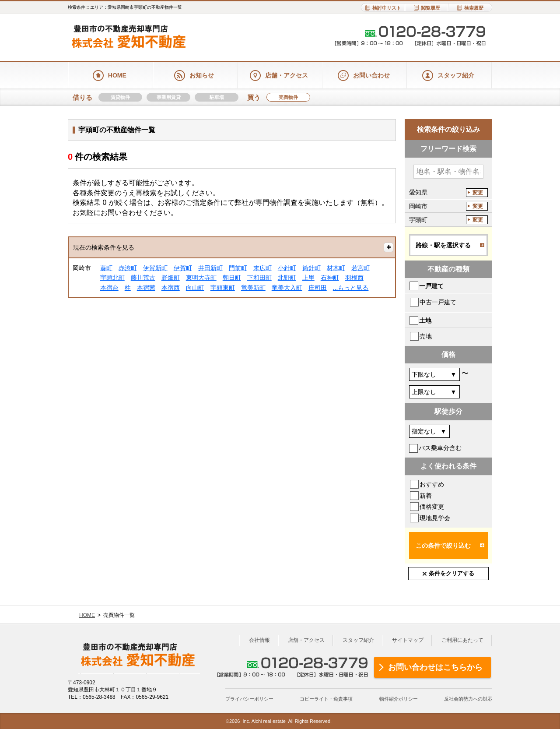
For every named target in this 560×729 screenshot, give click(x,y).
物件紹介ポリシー (399, 699)
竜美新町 (253, 288)
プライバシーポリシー (249, 699)
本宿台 (109, 288)
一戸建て (431, 286)
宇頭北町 (112, 278)
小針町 (287, 268)
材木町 (336, 268)
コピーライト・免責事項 (326, 699)
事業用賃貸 (169, 97)
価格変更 (432, 507)
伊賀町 (183, 268)
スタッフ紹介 (358, 640)
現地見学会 (435, 518)
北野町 (287, 278)
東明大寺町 (201, 278)
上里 (308, 278)
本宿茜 (146, 288)
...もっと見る (351, 288)
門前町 (238, 268)
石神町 (330, 278)
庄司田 (318, 288)
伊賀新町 (155, 268)
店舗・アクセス (306, 640)
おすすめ (432, 484)
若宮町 (360, 268)
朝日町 (232, 278)
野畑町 (171, 278)
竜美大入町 (287, 288)
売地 (426, 336)
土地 (425, 320)
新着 (426, 496)
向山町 (195, 288)
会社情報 (259, 640)
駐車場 (217, 97)
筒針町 (311, 268)
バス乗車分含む (440, 448)
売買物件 (288, 97)
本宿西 (171, 288)
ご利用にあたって (462, 640)
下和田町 (259, 278)
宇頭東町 (223, 288)
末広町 (262, 268)
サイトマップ (408, 640)
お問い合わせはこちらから (435, 667)
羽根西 (354, 278)
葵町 (106, 268)
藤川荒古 (143, 278)
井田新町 (210, 268)
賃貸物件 (120, 97)
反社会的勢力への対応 (468, 699)
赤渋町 (128, 268)
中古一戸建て (438, 302)
